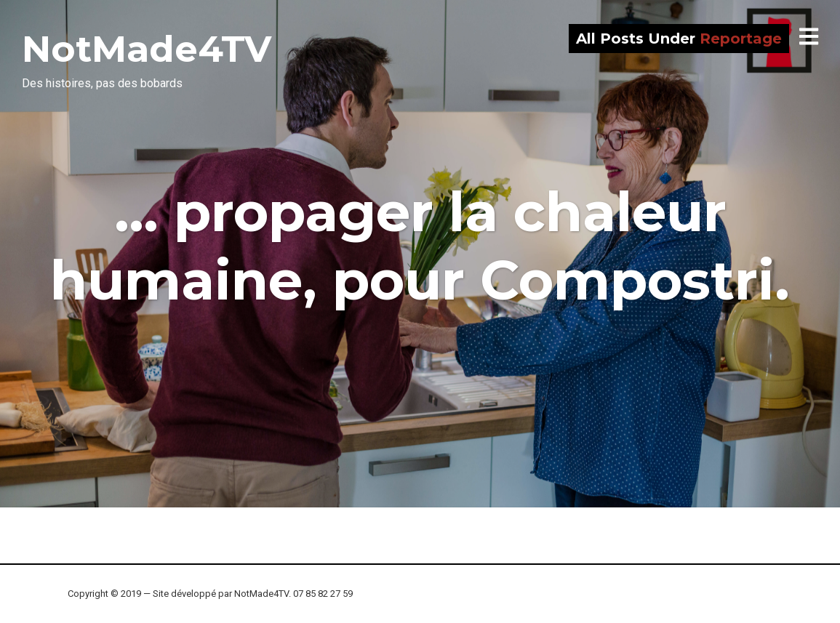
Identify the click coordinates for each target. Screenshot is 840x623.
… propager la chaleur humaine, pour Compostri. (420, 246)
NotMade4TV (147, 49)
